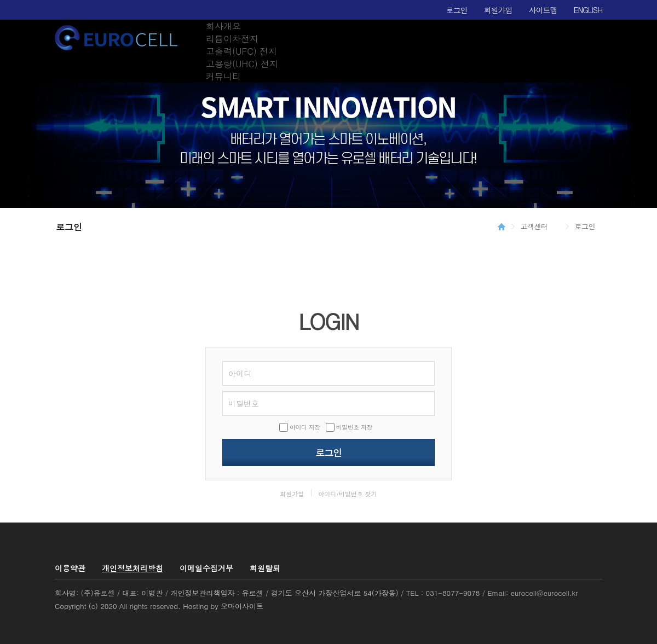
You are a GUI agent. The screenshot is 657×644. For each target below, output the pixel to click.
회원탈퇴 (265, 568)
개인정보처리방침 (132, 568)
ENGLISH (588, 10)
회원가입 (498, 10)
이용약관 (70, 568)
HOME (502, 227)
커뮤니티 (223, 76)
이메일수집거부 (206, 568)
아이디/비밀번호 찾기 (347, 494)
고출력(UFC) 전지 (241, 51)
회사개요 (223, 26)
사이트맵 (543, 10)
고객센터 (534, 227)
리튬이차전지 (232, 39)
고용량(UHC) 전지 (242, 64)
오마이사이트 (242, 606)
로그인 (457, 10)
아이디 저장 (305, 427)
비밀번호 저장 (354, 427)
